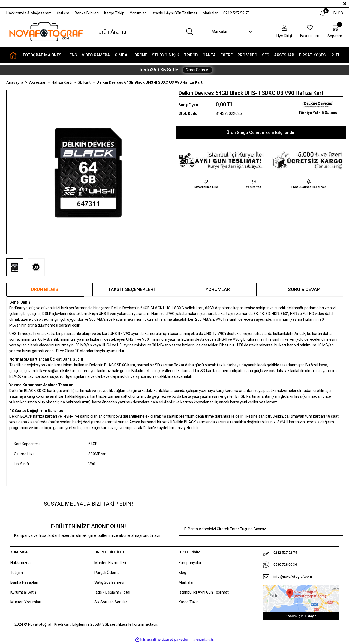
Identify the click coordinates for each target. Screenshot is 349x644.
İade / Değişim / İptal (112, 592)
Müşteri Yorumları (26, 602)
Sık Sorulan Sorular (111, 602)
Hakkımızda (20, 563)
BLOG (338, 13)
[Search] (146, 32)
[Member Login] (284, 32)
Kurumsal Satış (23, 592)
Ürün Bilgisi (45, 289)
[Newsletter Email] (261, 529)
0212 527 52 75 (237, 13)
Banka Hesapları (24, 582)
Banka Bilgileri (87, 13)
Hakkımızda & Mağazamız (29, 13)
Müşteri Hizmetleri (110, 563)
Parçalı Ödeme (107, 573)
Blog (182, 573)
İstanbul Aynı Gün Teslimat (174, 13)
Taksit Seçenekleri (131, 289)
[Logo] (46, 32)
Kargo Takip (114, 13)
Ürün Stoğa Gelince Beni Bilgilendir (261, 133)
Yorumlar (138, 13)
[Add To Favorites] (206, 184)
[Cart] (335, 32)
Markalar (210, 13)
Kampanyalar (190, 563)
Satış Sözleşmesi (109, 582)
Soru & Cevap (304, 289)
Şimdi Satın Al (198, 70)
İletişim (63, 13)
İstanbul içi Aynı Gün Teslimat (204, 592)
